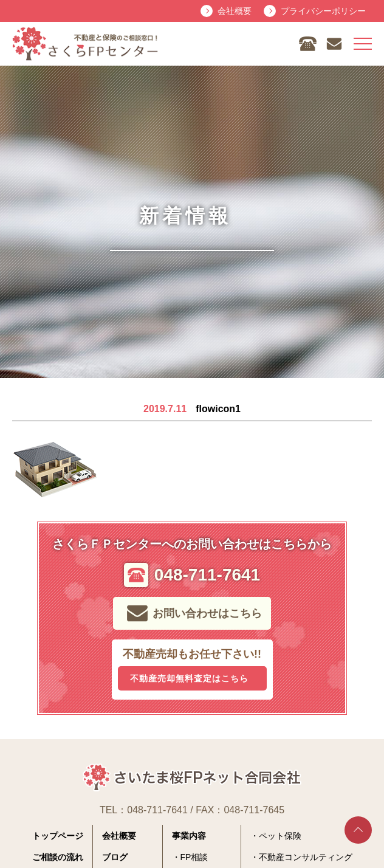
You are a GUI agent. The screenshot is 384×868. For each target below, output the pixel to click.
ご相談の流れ (58, 857)
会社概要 (119, 836)
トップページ (58, 836)
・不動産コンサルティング (301, 857)
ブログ (115, 857)
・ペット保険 (276, 836)
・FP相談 (190, 857)
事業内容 (189, 836)
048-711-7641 (157, 810)
